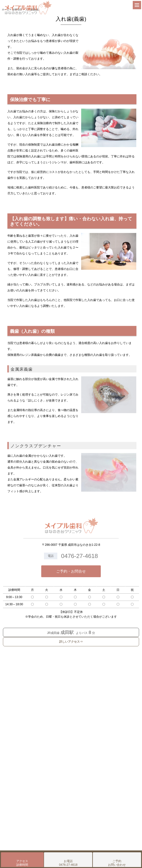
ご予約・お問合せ (71, 571)
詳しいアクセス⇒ (71, 642)
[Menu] (137, 5)
